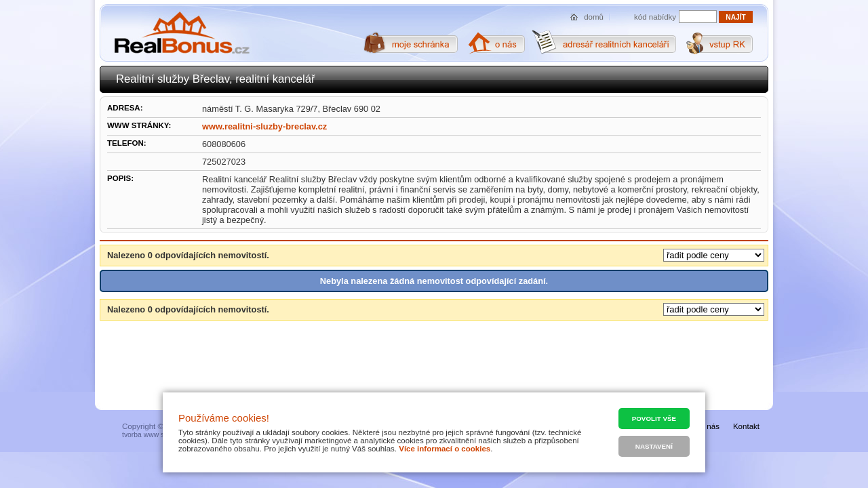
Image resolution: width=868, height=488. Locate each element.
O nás (709, 426)
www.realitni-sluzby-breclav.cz (264, 126)
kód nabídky (655, 17)
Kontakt (746, 426)
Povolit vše (654, 419)
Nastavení (654, 446)
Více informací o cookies (445, 449)
